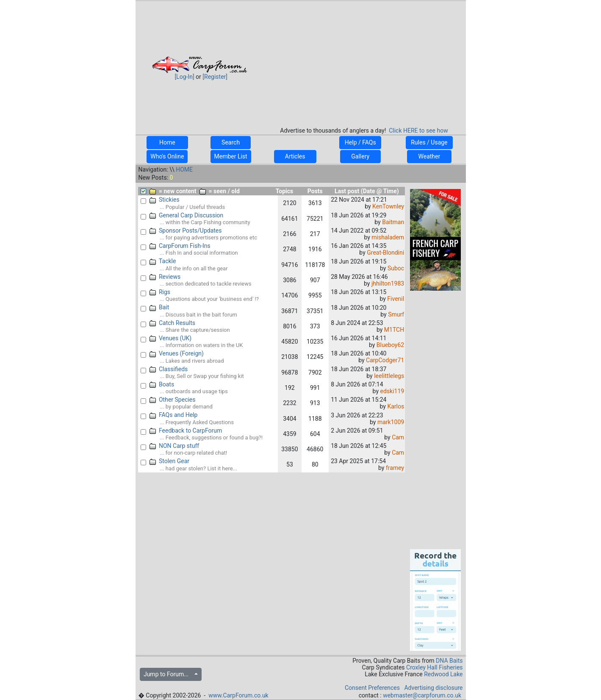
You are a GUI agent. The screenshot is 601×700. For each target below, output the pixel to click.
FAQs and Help (173, 415)
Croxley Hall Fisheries (435, 667)
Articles (295, 156)
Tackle (163, 261)
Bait (159, 307)
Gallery (360, 156)
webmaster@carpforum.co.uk (422, 695)
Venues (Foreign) (177, 353)
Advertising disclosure (433, 688)
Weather (429, 156)
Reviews (165, 277)
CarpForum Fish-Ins (180, 246)
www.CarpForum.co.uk (238, 695)
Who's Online (167, 156)
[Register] (215, 77)
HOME (184, 169)
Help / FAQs (360, 142)
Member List (231, 156)
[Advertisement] (364, 61)
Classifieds (169, 369)
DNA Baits (449, 661)
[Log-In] (184, 77)
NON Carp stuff (174, 446)
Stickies (165, 200)
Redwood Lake (443, 674)
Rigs (160, 292)
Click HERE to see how (418, 131)
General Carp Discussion (186, 215)
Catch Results (172, 323)
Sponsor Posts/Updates (186, 231)
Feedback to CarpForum (186, 431)
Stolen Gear (169, 461)
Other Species (173, 400)
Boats (162, 384)
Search (231, 142)
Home (167, 142)
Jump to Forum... (168, 674)
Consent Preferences (372, 688)
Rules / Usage (429, 142)
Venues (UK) (170, 338)
